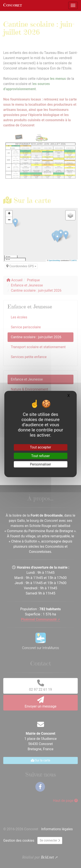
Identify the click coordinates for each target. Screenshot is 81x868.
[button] (9, 214)
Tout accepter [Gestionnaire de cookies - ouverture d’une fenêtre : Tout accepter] (41, 447)
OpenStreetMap (54, 260)
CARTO (74, 260)
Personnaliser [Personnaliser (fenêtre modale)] (41, 464)
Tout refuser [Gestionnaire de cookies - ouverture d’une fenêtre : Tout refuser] (40, 456)
